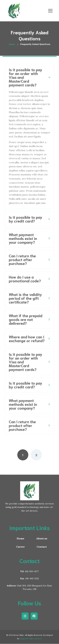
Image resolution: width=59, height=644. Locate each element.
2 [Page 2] (36, 455)
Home (20, 538)
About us (42, 538)
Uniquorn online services (31, 639)
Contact (42, 547)
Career (20, 547)
